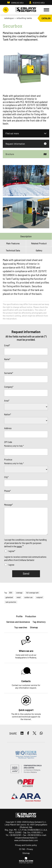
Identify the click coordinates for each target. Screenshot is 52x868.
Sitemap (26, 853)
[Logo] (26, 10)
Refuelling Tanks (24, 18)
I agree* (12, 551)
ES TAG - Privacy (26, 849)
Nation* (8, 414)
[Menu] (46, 10)
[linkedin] (22, 733)
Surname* (9, 373)
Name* (7, 359)
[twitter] (35, 733)
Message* (8, 505)
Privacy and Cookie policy (26, 845)
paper (19, 546)
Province (8, 459)
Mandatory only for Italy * (14, 446)
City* (6, 477)
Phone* (7, 491)
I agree (11, 565)
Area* (7, 401)
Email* (7, 345)
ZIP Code (8, 442)
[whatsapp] (41, 733)
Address (8, 428)
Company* (9, 387)
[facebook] (28, 733)
